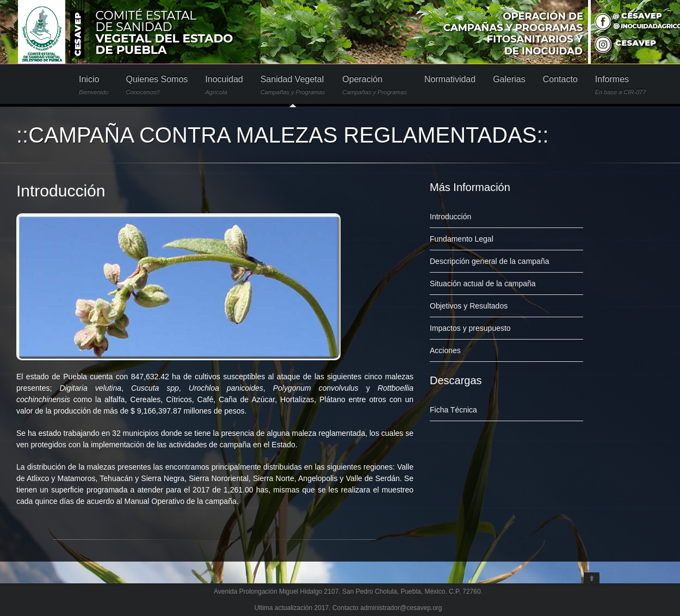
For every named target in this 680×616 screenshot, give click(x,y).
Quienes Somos (157, 85)
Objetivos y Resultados (469, 306)
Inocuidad (224, 85)
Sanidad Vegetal (293, 85)
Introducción (61, 191)
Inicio (94, 85)
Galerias (509, 79)
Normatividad (450, 79)
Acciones (445, 350)
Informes (621, 85)
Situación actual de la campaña (483, 284)
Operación (375, 85)
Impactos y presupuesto (470, 328)
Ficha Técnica (453, 410)
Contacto (560, 79)
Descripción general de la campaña (489, 261)
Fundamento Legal (462, 239)
